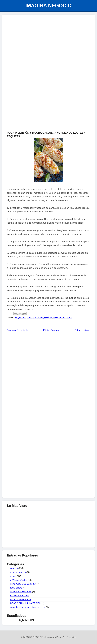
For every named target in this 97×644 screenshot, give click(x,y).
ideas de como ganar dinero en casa (28, 607)
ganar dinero (16, 588)
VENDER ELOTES (63, 318)
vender (13, 576)
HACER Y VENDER (19, 596)
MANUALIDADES (18, 580)
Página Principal (51, 330)
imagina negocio (18, 572)
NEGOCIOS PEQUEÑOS (40, 318)
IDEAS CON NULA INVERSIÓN (25, 603)
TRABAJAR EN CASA (21, 592)
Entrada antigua (82, 330)
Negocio (14, 568)
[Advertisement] (48, 37)
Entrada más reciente (17, 330)
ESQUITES (20, 318)
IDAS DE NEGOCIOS (20, 599)
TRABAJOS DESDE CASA (23, 584)
